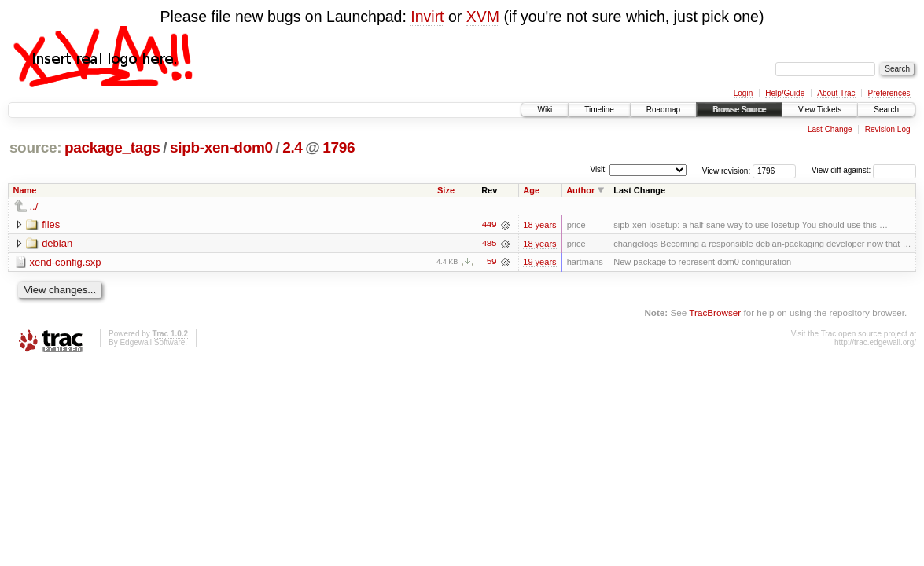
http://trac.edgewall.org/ (875, 342)
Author (580, 190)
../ (34, 206)
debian (57, 243)
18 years (539, 225)
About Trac (836, 93)
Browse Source (739, 110)
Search (886, 110)
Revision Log (888, 129)
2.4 (292, 147)
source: (35, 147)
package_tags (112, 147)
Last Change (830, 129)
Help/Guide (785, 93)
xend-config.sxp (66, 262)
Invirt (427, 17)
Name (25, 190)
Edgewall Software (152, 342)
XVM (483, 17)
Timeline (599, 110)
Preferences (889, 93)
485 (488, 244)
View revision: (727, 170)
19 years (539, 263)
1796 (339, 147)
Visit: (598, 169)
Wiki (545, 110)
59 (491, 263)
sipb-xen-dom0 (221, 147)
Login (743, 93)
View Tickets (820, 110)
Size (446, 190)
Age (531, 190)
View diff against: (864, 170)
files (51, 224)
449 (488, 225)
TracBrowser (715, 313)
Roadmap (663, 110)
